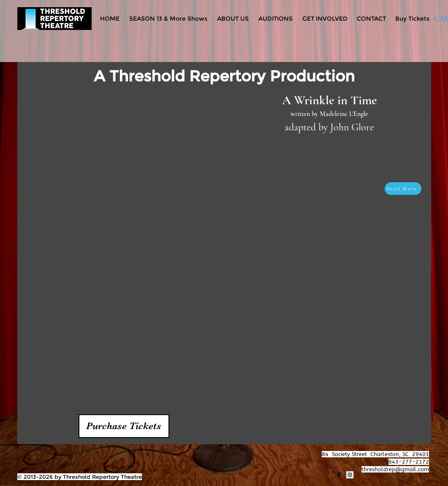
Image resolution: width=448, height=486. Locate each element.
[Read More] (403, 189)
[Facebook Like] (34, 454)
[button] (124, 426)
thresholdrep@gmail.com (395, 469)
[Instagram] (350, 475)
